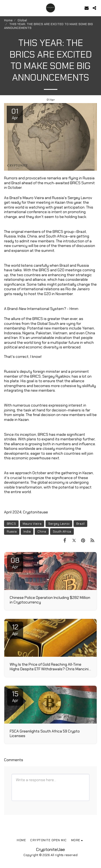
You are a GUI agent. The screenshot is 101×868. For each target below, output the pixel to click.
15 (15, 696)
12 (15, 629)
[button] (6, 8)
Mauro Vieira (32, 524)
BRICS (11, 524)
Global (22, 20)
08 (15, 563)
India (27, 532)
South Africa (62, 532)
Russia (12, 532)
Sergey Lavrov (59, 524)
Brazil (80, 524)
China (42, 532)
